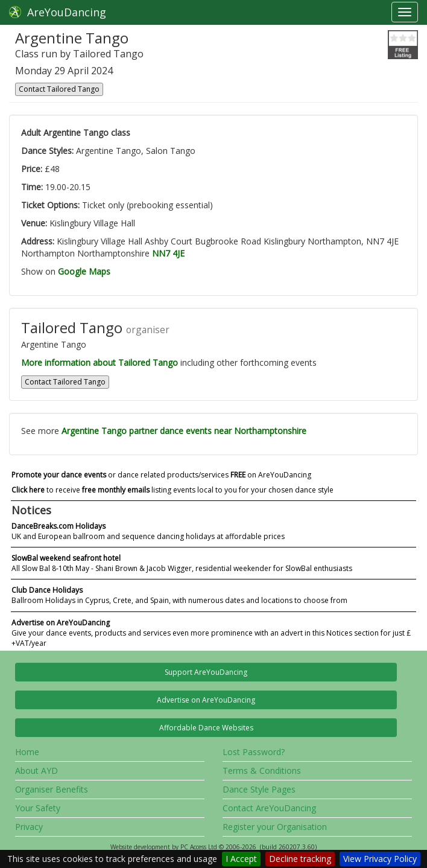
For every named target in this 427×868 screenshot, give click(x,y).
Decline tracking (300, 859)
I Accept (241, 859)
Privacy (29, 827)
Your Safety (38, 808)
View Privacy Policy (380, 859)
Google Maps (84, 271)
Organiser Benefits (52, 789)
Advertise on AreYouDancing (206, 700)
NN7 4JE (168, 253)
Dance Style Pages (259, 789)
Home (27, 752)
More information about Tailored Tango (100, 362)
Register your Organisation (275, 827)
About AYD (36, 771)
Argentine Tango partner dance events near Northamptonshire (184, 431)
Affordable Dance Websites (206, 728)
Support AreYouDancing (206, 672)
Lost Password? (254, 752)
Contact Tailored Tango (59, 89)
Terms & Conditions (262, 771)
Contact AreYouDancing (269, 808)
